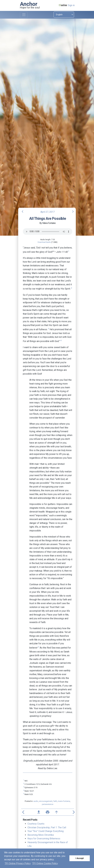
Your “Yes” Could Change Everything (46, 831)
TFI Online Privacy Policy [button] (18, 863)
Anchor (29, 4)
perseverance (48, 804)
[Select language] (64, 15)
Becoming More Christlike (41, 835)
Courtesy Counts (36, 824)
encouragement (46, 801)
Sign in (71, 5)
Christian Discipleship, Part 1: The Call (47, 827)
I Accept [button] (80, 858)
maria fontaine (64, 801)
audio (36, 801)
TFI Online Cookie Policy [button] (45, 863)
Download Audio (44, 242)
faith (55, 801)
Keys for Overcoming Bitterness (44, 839)
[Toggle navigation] (24, 15)
